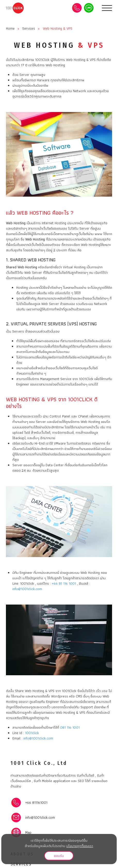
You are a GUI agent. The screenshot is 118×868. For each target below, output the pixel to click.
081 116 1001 (70, 727)
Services (29, 29)
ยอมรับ (59, 856)
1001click (32, 733)
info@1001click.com (27, 589)
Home (10, 29)
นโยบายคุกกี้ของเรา (80, 846)
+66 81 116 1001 (64, 583)
